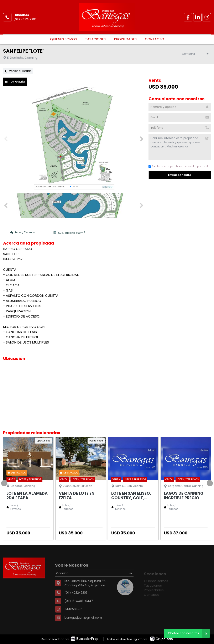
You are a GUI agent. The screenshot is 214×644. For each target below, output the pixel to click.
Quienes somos (63, 39)
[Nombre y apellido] (180, 107)
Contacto (155, 39)
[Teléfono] (180, 128)
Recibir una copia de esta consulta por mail (178, 166)
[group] (74, 139)
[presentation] (4, 483)
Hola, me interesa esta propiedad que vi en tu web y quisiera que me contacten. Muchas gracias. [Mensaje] (180, 147)
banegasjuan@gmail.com (83, 629)
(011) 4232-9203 (25, 19)
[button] (142, 139)
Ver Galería (15, 82)
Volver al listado (18, 71)
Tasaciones (95, 39)
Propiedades (125, 39)
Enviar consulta (180, 175)
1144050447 (73, 621)
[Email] (180, 117)
